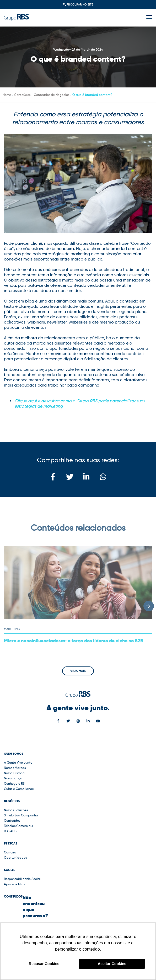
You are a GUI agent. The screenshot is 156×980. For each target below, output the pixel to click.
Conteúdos (12, 820)
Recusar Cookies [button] (44, 964)
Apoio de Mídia (15, 884)
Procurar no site (78, 4)
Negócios (12, 801)
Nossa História (14, 773)
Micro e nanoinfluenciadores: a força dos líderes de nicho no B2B (74, 641)
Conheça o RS (14, 783)
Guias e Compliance (19, 789)
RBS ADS (10, 831)
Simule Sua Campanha (21, 815)
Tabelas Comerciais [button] (18, 826)
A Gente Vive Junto (18, 762)
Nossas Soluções (16, 810)
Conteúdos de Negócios (52, 95)
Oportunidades (15, 858)
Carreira (10, 852)
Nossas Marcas (15, 768)
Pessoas (11, 843)
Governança (13, 778)
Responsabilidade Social (22, 879)
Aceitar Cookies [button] (112, 964)
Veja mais (78, 671)
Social (9, 870)
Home (7, 95)
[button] (149, 606)
